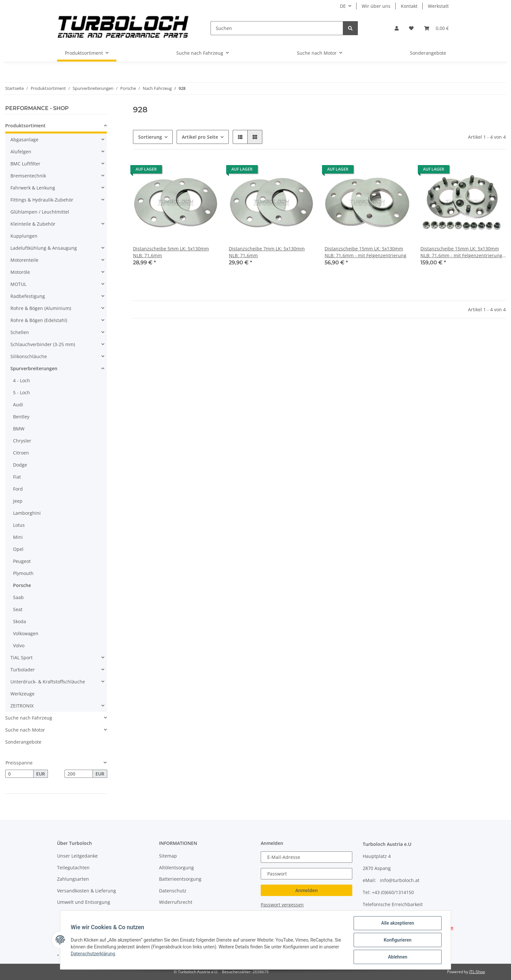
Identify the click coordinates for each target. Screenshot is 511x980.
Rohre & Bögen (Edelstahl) (39, 320)
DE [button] (343, 6)
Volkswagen (26, 633)
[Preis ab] (19, 774)
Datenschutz (173, 891)
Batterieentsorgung (180, 879)
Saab (18, 597)
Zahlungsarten (73, 879)
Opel (18, 549)
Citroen (21, 453)
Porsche (22, 585)
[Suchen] (277, 28)
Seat (18, 609)
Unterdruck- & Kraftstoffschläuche (48, 682)
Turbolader (23, 670)
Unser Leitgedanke (77, 856)
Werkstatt (438, 6)
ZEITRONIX (22, 706)
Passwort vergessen (282, 905)
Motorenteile (24, 260)
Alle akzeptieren (397, 923)
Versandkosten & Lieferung (87, 891)
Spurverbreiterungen (34, 368)
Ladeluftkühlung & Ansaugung (44, 248)
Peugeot (22, 561)
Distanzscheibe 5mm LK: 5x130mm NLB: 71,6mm (171, 252)
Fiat (17, 477)
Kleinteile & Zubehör (33, 224)
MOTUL (18, 284)
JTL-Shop (477, 972)
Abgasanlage (24, 140)
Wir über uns (376, 6)
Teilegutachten (73, 868)
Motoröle (20, 272)
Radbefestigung (28, 296)
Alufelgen (21, 152)
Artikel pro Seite (200, 137)
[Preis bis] (79, 774)
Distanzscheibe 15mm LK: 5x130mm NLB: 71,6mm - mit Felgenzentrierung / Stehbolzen (463, 252)
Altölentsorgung (176, 868)
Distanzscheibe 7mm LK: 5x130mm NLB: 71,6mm (267, 252)
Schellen (20, 332)
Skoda (20, 621)
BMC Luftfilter (25, 164)
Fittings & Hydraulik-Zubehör (42, 200)
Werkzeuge (22, 694)
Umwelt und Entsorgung (84, 902)
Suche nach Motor (25, 730)
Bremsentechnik (28, 176)
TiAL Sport (22, 658)
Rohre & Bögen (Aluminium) (41, 308)
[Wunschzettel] (411, 28)
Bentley (21, 417)
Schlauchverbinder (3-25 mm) (43, 344)
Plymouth (23, 573)
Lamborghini (27, 513)
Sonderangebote (23, 742)
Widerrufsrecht (176, 902)
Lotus (19, 525)
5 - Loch (22, 392)
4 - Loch (22, 380)
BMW (19, 429)
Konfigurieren (397, 940)
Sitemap (168, 856)
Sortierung (150, 137)
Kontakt (409, 6)
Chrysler (22, 441)
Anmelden (307, 890)
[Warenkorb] (436, 28)
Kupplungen (24, 236)
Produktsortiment (25, 126)
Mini (18, 537)
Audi (18, 405)
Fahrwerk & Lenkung (33, 188)
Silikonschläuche (29, 356)
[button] (397, 28)
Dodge (20, 465)
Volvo (19, 645)
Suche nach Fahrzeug (29, 718)
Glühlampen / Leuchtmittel (40, 212)
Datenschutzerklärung (93, 954)
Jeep (18, 501)
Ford (18, 489)
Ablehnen (397, 957)
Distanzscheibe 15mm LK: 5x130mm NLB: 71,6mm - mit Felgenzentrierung (365, 252)
